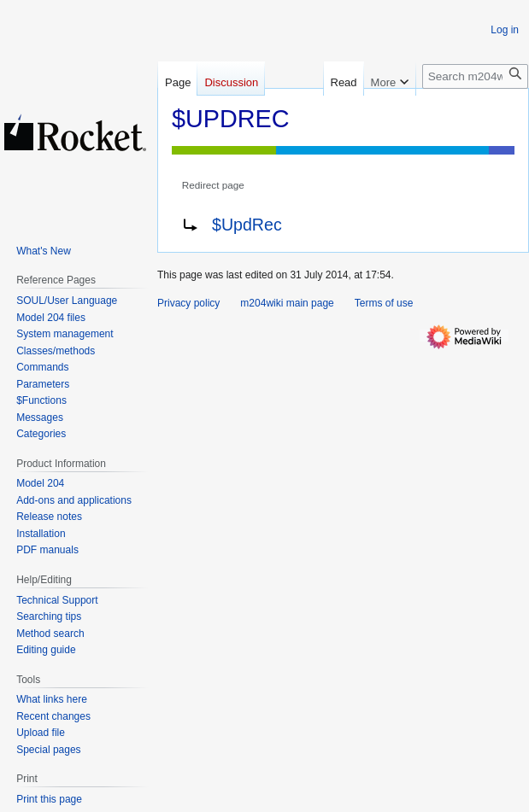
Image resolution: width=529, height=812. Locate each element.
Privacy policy (188, 303)
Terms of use (384, 303)
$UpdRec (247, 225)
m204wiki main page (287, 303)
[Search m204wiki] (475, 76)
